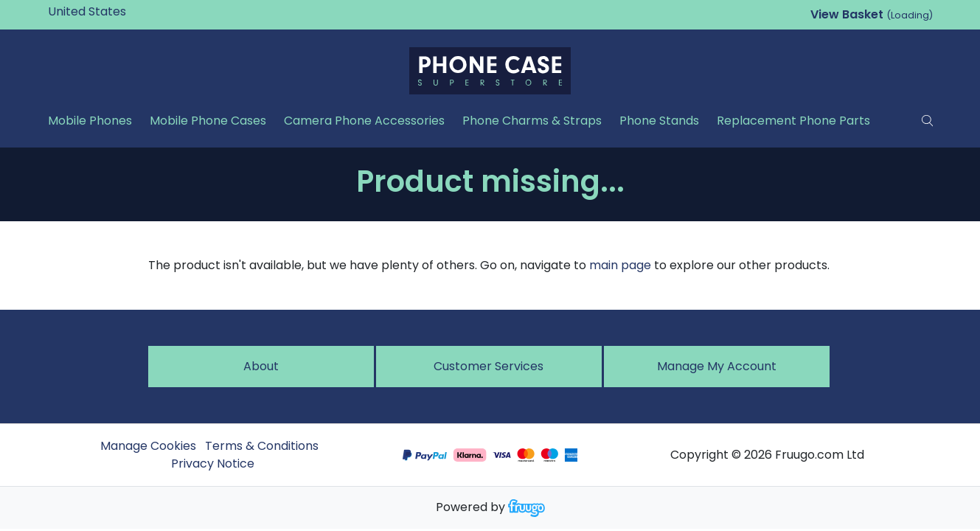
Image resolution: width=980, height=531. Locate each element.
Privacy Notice (213, 464)
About (261, 366)
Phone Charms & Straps (532, 121)
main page (620, 265)
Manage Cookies (148, 446)
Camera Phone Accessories (364, 121)
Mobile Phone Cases (208, 121)
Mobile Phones (90, 121)
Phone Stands (659, 121)
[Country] (110, 12)
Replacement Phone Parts (793, 121)
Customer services (489, 366)
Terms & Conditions (262, 446)
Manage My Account (717, 366)
